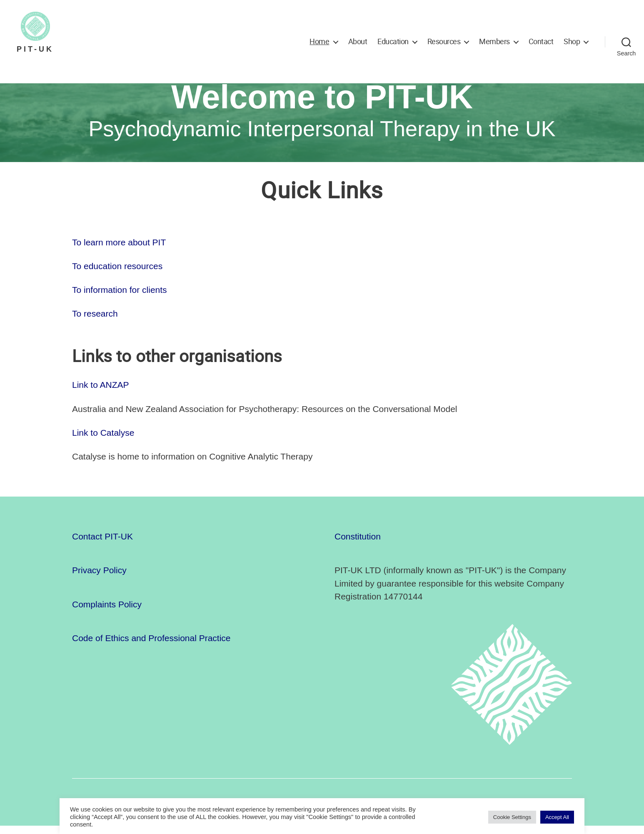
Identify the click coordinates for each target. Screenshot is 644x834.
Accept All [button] (557, 817)
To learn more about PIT (119, 251)
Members (494, 42)
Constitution (358, 545)
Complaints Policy (107, 613)
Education (393, 42)
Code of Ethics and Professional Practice (151, 647)
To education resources (117, 274)
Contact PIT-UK (102, 545)
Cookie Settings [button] (512, 817)
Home (319, 42)
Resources (444, 42)
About (358, 42)
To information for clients (120, 298)
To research (95, 322)
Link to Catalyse (103, 441)
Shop (572, 42)
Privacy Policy (99, 579)
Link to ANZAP (101, 393)
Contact (541, 42)
